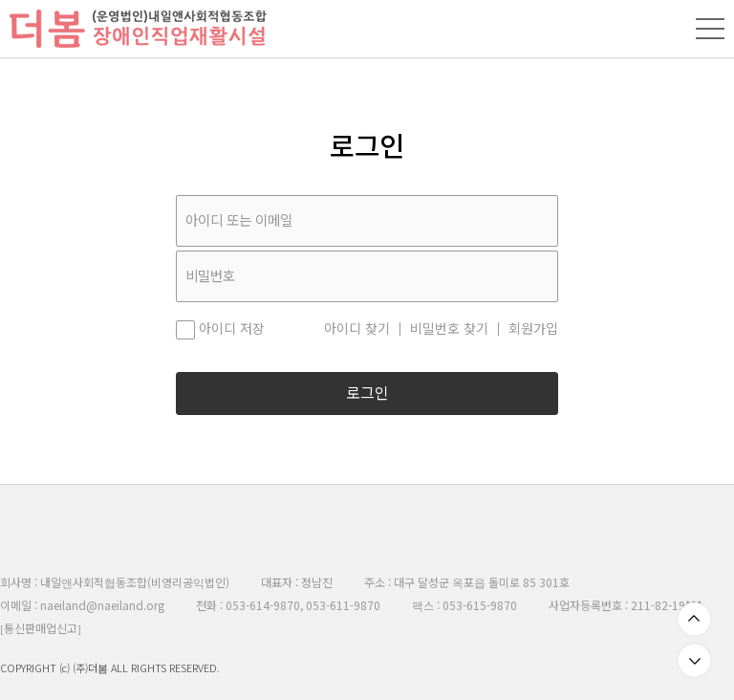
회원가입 (533, 329)
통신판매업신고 (41, 628)
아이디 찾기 (357, 329)
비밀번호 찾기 (449, 329)
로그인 (367, 394)
